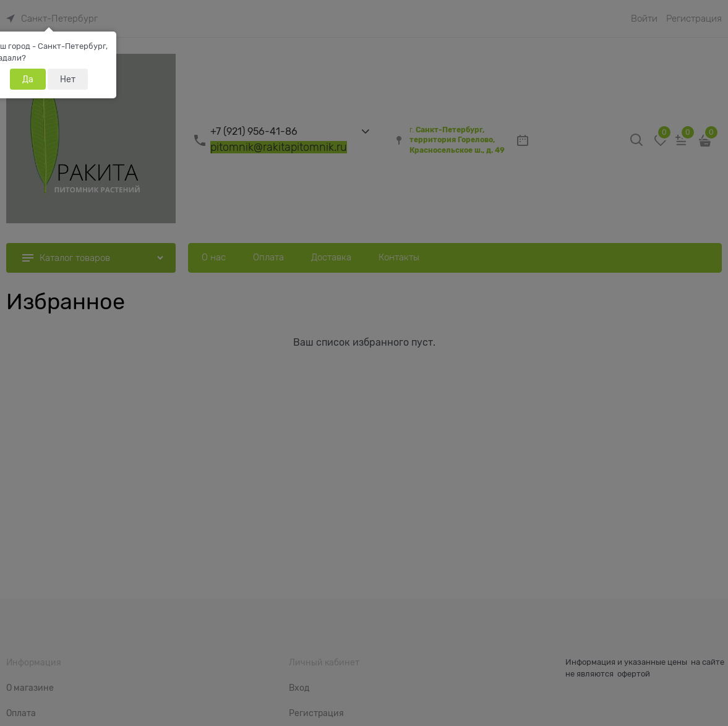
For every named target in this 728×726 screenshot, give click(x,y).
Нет (68, 79)
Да (28, 79)
